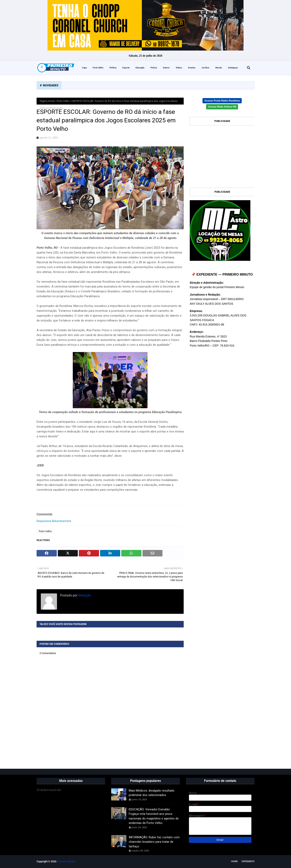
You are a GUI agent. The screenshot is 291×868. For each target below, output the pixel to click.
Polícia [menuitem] (154, 68)
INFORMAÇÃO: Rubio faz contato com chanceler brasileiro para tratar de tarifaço (154, 842)
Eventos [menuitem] (192, 68)
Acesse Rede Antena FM (222, 107)
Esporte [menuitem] (126, 68)
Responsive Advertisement (54, 521)
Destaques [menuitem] (233, 68)
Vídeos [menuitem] (179, 68)
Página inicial (47, 101)
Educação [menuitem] (140, 68)
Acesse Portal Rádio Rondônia (222, 101)
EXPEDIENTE (248, 861)
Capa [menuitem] (84, 68)
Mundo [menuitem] (219, 68)
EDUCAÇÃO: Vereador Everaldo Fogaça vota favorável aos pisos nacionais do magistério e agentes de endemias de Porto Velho (154, 816)
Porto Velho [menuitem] (98, 68)
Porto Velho (63, 101)
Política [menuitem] (113, 68)
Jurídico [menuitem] (205, 68)
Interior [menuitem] (166, 68)
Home (234, 861)
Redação (84, 595)
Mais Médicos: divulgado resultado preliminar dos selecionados (152, 793)
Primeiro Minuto (66, 861)
